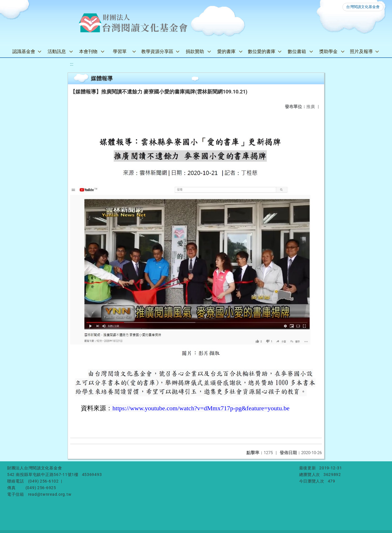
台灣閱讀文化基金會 (363, 7)
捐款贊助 (195, 51)
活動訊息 (57, 51)
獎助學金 (328, 51)
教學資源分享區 (157, 51)
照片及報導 (361, 51)
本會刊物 (88, 51)
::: (72, 64)
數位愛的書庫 (262, 51)
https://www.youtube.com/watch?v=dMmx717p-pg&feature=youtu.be (201, 408)
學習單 (120, 51)
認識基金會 (24, 51)
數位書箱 (297, 51)
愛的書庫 (226, 51)
